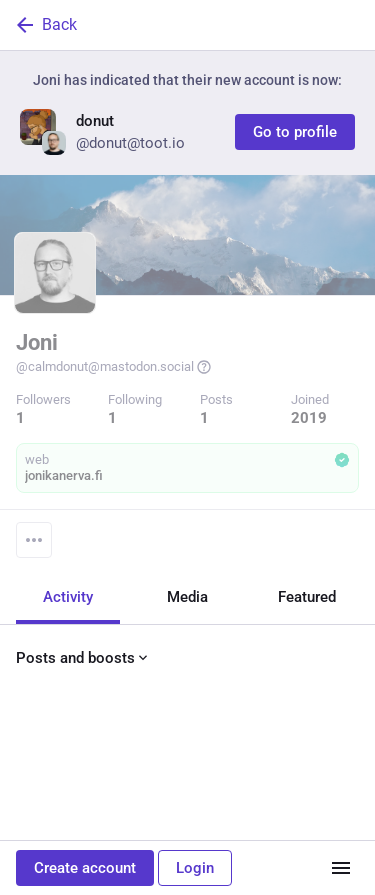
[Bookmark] (267, 806)
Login (195, 868)
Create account (85, 868)
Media (187, 596)
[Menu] (34, 539)
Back (45, 25)
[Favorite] (195, 806)
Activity (68, 596)
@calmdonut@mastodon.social (114, 367)
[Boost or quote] (115, 806)
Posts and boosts (83, 657)
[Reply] (35, 806)
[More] (347, 806)
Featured (307, 596)
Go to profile (295, 132)
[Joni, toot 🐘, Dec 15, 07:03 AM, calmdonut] (187, 761)
